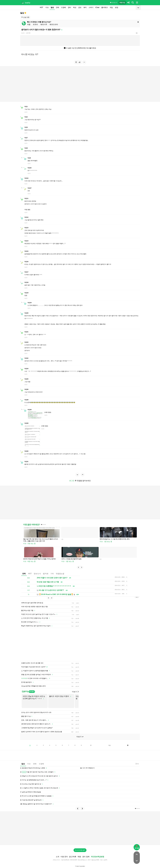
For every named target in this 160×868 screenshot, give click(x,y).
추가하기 (32, 692)
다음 (109, 745)
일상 (52, 7)
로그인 (72, 481)
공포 (80, 7)
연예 (57, 7)
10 (91, 745)
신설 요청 (25, 17)
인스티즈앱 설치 (80, 850)
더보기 (75, 692)
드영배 (63, 7)
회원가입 (122, 3)
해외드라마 (54, 24)
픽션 (75, 7)
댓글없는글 (60, 574)
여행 (29, 24)
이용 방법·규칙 (114, 3)
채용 (79, 857)
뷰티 (85, 7)
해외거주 (44, 24)
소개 (58, 857)
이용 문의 (64, 857)
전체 (24, 574)
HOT (41, 7)
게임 (111, 7)
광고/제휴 (73, 857)
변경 (117, 7)
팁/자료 (46, 574)
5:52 (137, 764)
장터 (69, 7)
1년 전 (23, 33)
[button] (78, 567)
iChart (97, 7)
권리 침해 (86, 857)
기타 (52, 574)
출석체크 (104, 7)
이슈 (47, 7)
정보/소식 (37, 574)
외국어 (35, 24)
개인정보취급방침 (97, 857)
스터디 (91, 7)
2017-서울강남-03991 (93, 860)
